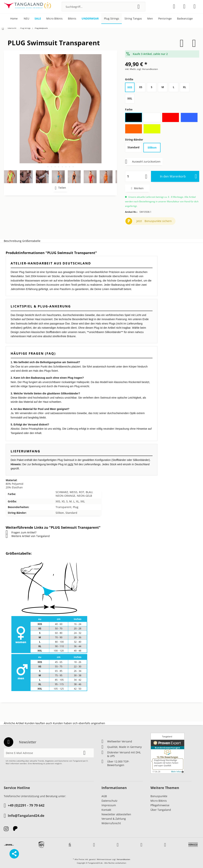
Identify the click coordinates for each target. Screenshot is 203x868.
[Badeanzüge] (185, 19)
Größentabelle (31, 241)
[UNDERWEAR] (90, 19)
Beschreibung (13, 241)
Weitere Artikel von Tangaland (28, 536)
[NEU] (26, 19)
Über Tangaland (161, 810)
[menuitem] (103, 7)
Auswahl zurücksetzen (143, 161)
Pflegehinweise (160, 805)
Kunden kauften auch (38, 723)
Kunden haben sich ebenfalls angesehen (79, 723)
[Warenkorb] (195, 6)
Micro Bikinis (159, 801)
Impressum (109, 805)
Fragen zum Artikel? (21, 532)
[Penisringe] (165, 19)
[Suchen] (139, 7)
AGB (104, 796)
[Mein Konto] (184, 6)
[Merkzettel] (174, 6)
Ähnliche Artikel (14, 723)
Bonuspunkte (159, 796)
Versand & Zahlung (114, 819)
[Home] (14, 19)
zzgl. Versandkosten (147, 69)
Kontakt (106, 810)
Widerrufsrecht (111, 823)
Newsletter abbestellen (116, 814)
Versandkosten (123, 859)
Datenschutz (109, 801)
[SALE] (38, 19)
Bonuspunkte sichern (158, 221)
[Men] (150, 19)
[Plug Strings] (112, 19)
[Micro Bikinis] (54, 19)
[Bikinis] (72, 19)
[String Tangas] (133, 19)
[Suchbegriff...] (103, 7)
